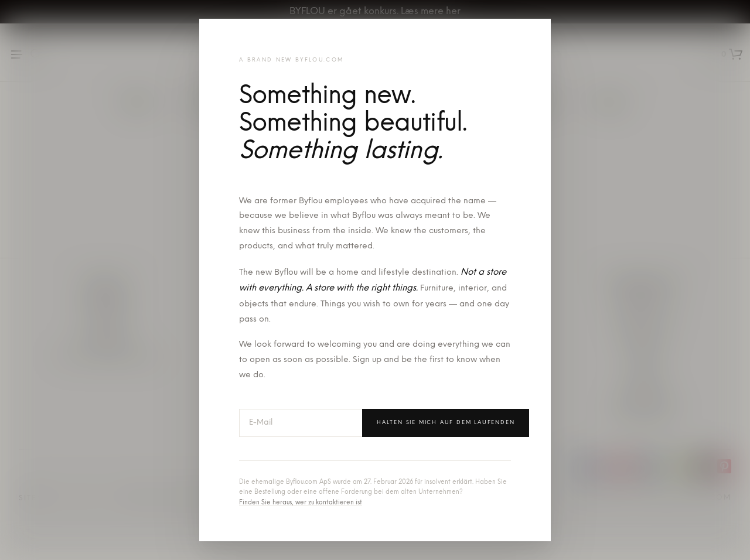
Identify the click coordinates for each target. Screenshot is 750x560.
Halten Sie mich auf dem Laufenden (446, 423)
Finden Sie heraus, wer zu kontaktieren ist (301, 503)
